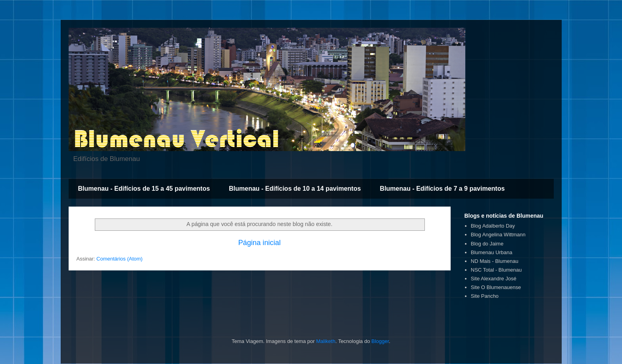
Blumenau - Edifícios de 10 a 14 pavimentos (295, 189)
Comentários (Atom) (119, 259)
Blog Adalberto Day (493, 226)
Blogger (380, 341)
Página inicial (259, 243)
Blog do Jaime (487, 244)
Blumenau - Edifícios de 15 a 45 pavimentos (144, 189)
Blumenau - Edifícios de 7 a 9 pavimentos (443, 189)
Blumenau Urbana (492, 252)
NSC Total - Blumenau (496, 270)
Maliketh (326, 341)
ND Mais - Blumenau (495, 261)
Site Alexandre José (494, 279)
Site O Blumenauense (496, 287)
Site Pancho (485, 296)
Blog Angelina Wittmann (498, 235)
